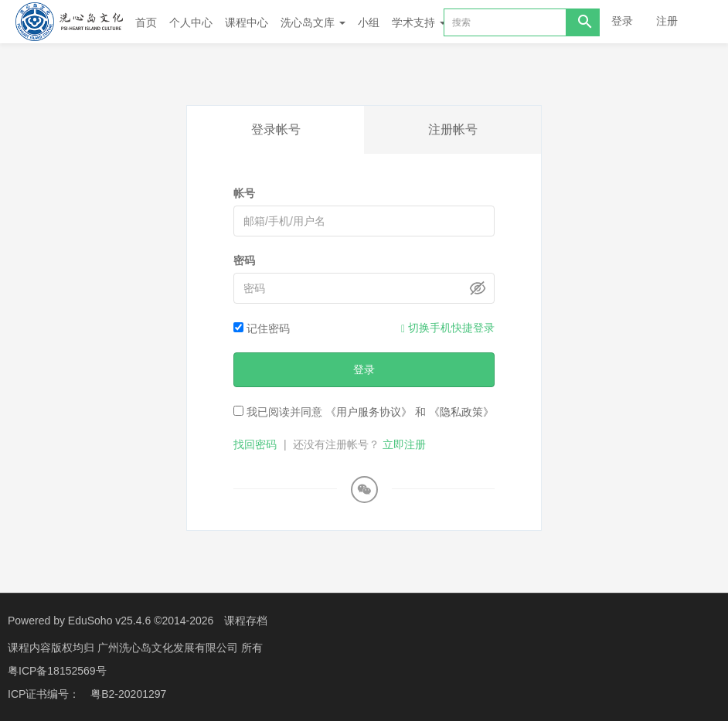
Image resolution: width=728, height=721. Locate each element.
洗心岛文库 (313, 22)
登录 (622, 21)
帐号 (244, 193)
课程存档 (246, 621)
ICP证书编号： (44, 694)
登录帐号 (276, 129)
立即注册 (404, 444)
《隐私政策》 (461, 412)
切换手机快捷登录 (448, 328)
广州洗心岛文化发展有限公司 (169, 648)
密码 (244, 260)
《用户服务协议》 (369, 412)
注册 (667, 21)
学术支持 (419, 22)
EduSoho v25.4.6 (109, 621)
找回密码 (255, 444)
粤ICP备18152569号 (57, 671)
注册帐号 (453, 129)
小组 (369, 22)
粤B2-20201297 (128, 694)
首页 (146, 22)
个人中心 (191, 22)
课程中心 (247, 22)
